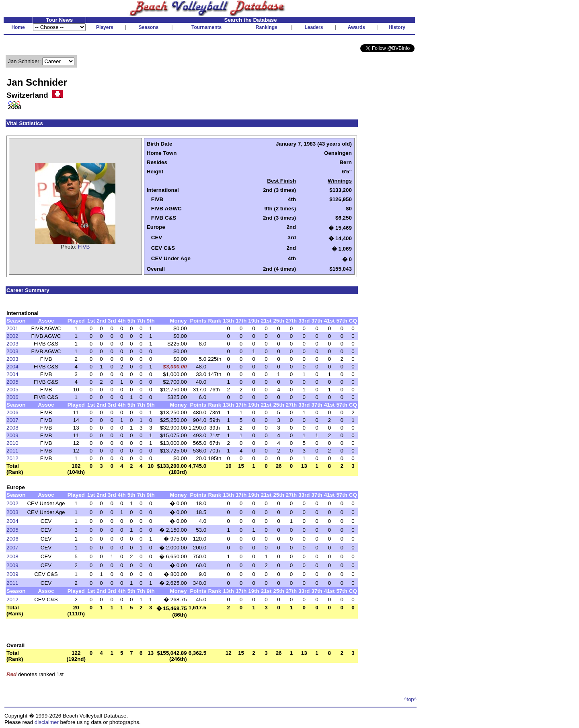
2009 (12, 435)
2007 (12, 420)
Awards (356, 27)
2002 (12, 336)
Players (105, 27)
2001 (12, 328)
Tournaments (206, 27)
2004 (12, 367)
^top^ (410, 699)
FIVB (84, 247)
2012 (12, 458)
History (397, 27)
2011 (12, 451)
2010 (12, 443)
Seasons (149, 27)
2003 (12, 344)
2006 (12, 397)
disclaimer (47, 722)
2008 (12, 428)
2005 (12, 382)
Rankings (267, 27)
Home (18, 27)
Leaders (314, 27)
